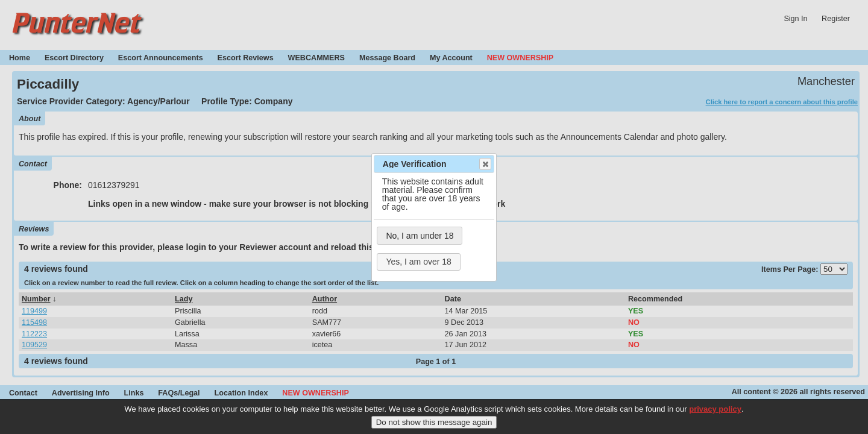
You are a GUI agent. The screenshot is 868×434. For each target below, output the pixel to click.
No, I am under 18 (420, 236)
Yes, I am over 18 (418, 262)
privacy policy (715, 414)
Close (485, 164)
